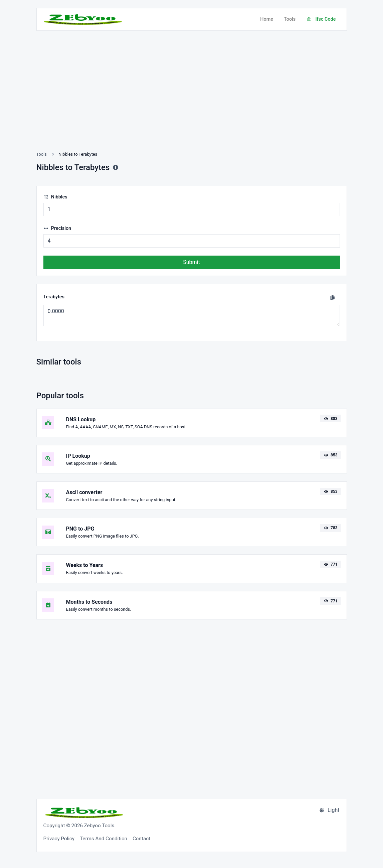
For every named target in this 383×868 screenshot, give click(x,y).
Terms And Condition (104, 839)
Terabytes (54, 297)
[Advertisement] (192, 99)
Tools (290, 19)
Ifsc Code (321, 19)
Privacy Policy (59, 839)
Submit (191, 262)
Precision (57, 228)
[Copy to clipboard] (333, 298)
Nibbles (55, 197)
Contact (141, 839)
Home (267, 19)
